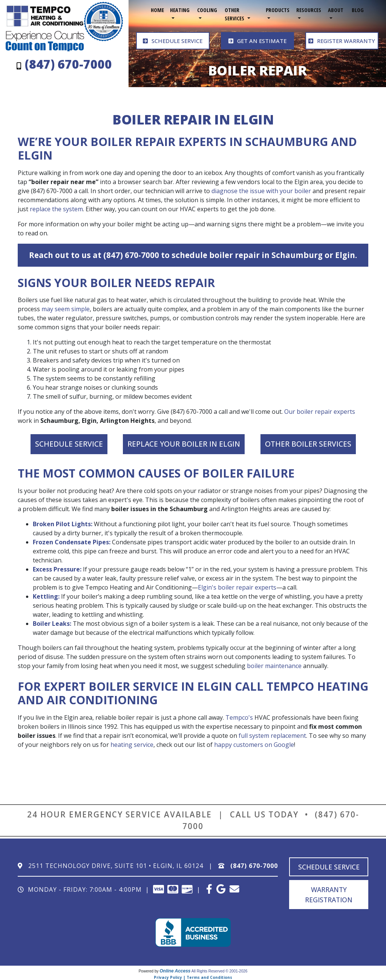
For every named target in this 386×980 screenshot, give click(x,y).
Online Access (175, 971)
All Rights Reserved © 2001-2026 (220, 971)
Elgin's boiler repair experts (237, 587)
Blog (358, 10)
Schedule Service (69, 444)
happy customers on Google (254, 744)
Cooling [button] (207, 10)
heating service (132, 744)
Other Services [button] (235, 14)
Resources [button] (309, 10)
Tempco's (239, 717)
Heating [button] (180, 10)
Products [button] (278, 10)
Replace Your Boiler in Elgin (184, 444)
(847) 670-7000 (254, 865)
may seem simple (66, 309)
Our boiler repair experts (320, 412)
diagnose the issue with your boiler (261, 190)
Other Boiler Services (308, 444)
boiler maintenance (274, 665)
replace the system (56, 209)
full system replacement (272, 735)
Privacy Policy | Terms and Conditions (193, 977)
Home (157, 10)
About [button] (336, 10)
